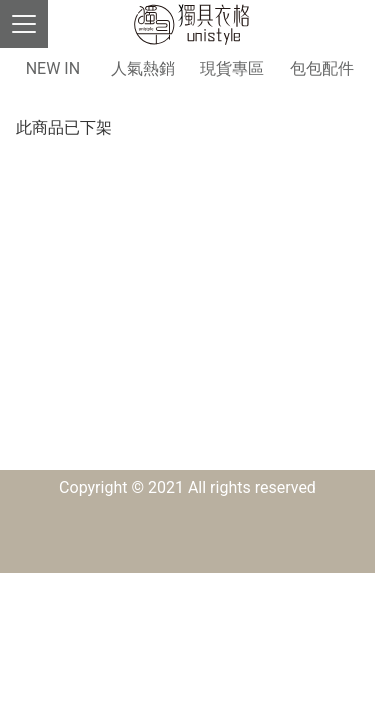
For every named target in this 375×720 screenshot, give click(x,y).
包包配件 (322, 68)
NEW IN (53, 68)
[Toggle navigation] (24, 24)
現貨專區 (232, 68)
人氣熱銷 (143, 68)
